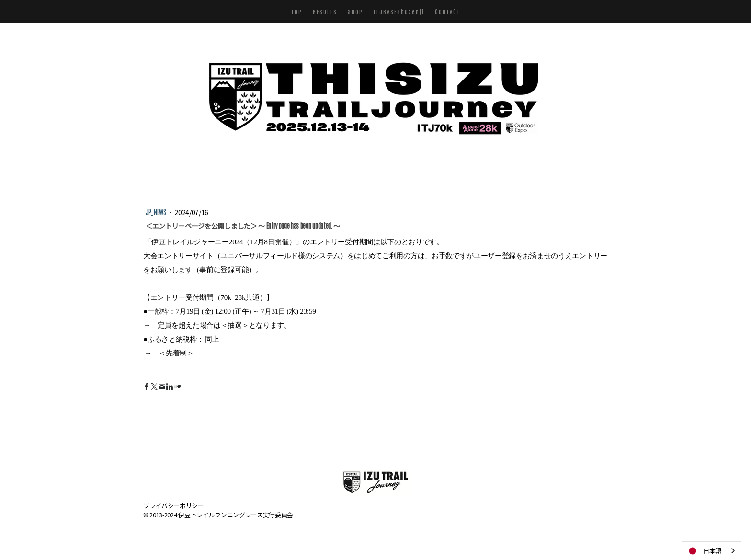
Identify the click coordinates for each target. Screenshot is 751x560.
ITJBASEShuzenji (399, 11)
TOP (297, 11)
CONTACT (448, 11)
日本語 (704, 551)
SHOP (355, 11)
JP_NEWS (156, 212)
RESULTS (325, 11)
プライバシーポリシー (174, 505)
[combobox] (711, 551)
